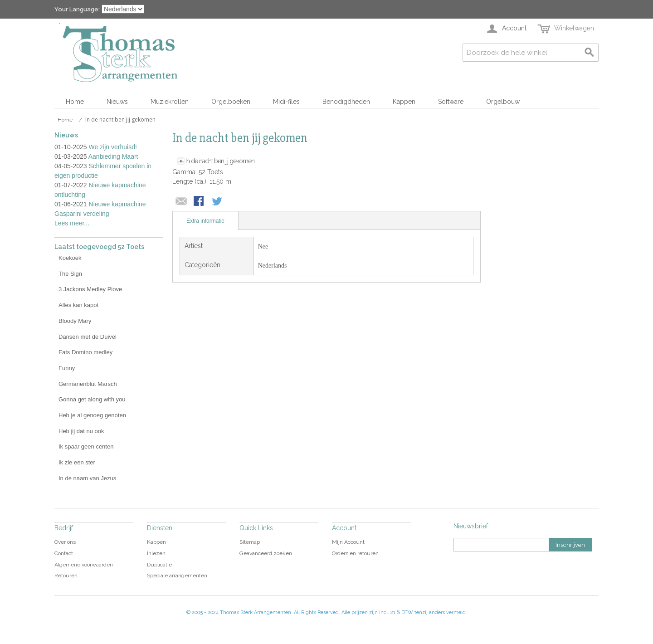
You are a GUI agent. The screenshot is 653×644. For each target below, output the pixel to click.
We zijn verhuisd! (113, 147)
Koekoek (70, 258)
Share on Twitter (218, 202)
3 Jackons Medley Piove (90, 289)
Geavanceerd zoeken (266, 553)
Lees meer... (72, 223)
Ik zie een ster (77, 462)
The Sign (70, 274)
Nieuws (117, 102)
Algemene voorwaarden (84, 565)
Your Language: (77, 9)
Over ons (65, 542)
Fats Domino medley (85, 352)
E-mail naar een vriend (181, 202)
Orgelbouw (503, 102)
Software (451, 102)
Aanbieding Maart (113, 156)
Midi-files (286, 102)
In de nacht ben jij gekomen (220, 161)
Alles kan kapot (78, 305)
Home (75, 102)
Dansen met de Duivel (88, 337)
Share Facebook (200, 202)
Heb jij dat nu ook (81, 431)
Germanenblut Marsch (88, 384)
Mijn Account (348, 542)
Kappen (404, 102)
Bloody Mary (75, 321)
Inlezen (156, 553)
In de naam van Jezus (87, 478)
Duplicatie (159, 565)
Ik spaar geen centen (86, 446)
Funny (67, 368)
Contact (64, 553)
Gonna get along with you (92, 399)
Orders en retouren (355, 553)
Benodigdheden (346, 102)
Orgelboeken (231, 102)
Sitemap (250, 542)
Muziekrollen (170, 102)
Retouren (66, 576)
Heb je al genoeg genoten (92, 415)
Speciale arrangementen (177, 576)
